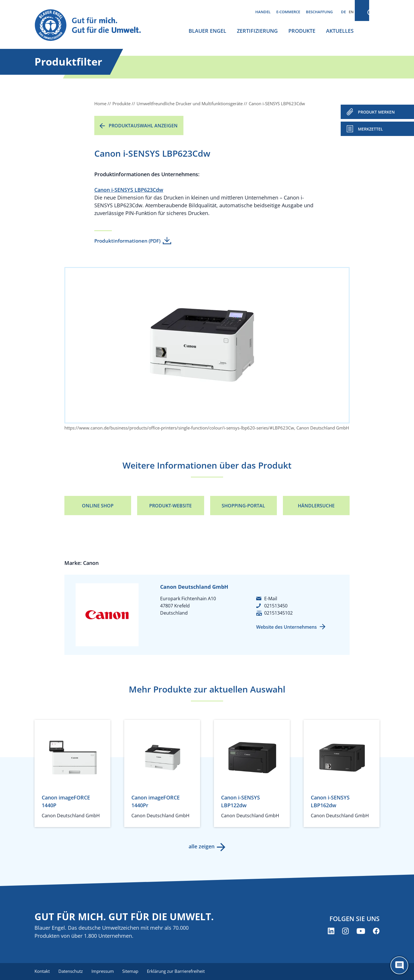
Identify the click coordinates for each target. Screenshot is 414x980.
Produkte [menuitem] (302, 31)
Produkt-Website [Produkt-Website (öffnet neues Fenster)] (170, 506)
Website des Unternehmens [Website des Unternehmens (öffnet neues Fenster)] (286, 627)
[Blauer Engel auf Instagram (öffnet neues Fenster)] (345, 931)
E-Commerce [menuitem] (288, 12)
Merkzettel (370, 129)
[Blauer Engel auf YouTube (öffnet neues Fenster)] (361, 931)
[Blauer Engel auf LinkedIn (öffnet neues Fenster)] (331, 931)
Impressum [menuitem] (104, 971)
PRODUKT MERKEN (376, 112)
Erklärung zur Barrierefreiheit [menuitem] (178, 971)
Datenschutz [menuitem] (71, 971)
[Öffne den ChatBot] (399, 965)
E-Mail (271, 599)
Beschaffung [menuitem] (319, 12)
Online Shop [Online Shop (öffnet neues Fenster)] (98, 506)
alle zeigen (201, 846)
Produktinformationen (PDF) (127, 241)
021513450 (276, 606)
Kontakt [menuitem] (42, 971)
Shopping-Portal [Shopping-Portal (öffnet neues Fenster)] (243, 506)
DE (343, 12)
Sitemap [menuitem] (132, 971)
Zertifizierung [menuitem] (257, 31)
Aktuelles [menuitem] (340, 31)
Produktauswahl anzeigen (143, 126)
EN (351, 12)
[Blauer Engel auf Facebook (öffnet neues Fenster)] (376, 931)
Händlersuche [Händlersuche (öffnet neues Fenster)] (316, 506)
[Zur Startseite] (93, 25)
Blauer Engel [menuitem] (207, 31)
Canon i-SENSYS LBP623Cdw (129, 190)
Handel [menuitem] (263, 12)
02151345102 (278, 613)
